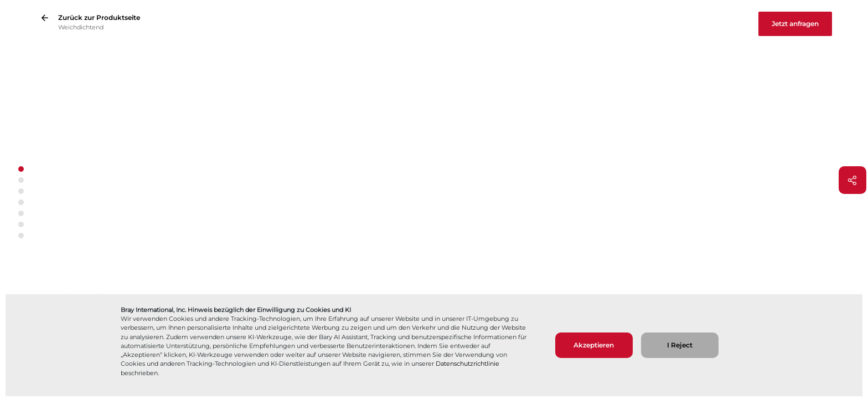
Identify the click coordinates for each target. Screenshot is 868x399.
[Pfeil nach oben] (21, 158)
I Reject (680, 345)
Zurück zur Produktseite (99, 17)
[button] (21, 180)
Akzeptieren (594, 345)
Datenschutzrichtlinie (467, 364)
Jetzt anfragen (795, 24)
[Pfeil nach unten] (21, 247)
